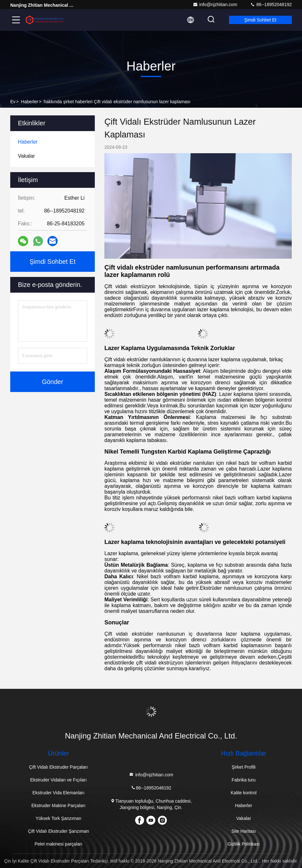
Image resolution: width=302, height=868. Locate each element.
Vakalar (243, 818)
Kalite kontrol (244, 793)
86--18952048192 (271, 4)
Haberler (30, 102)
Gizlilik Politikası (243, 844)
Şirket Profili (244, 767)
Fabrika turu (244, 780)
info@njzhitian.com (215, 4)
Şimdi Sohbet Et (260, 20)
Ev (13, 102)
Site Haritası (243, 831)
